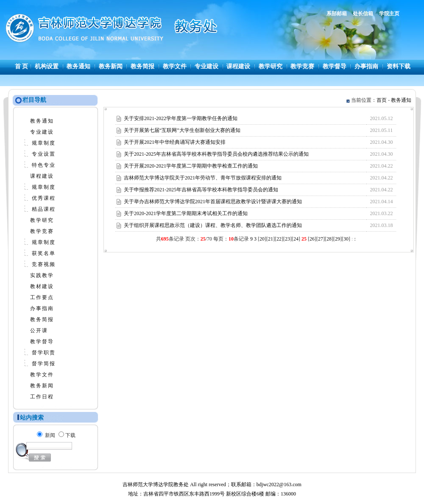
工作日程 (42, 397)
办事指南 (366, 66)
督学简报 (44, 364)
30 (346, 239)
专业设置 (44, 154)
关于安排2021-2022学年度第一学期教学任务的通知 (181, 118)
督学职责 (44, 353)
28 (329, 239)
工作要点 (42, 297)
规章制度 (44, 143)
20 (262, 239)
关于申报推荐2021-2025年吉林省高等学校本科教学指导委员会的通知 (201, 190)
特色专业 (44, 165)
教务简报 (142, 66)
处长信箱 (363, 14)
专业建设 (206, 66)
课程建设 (238, 66)
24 (296, 239)
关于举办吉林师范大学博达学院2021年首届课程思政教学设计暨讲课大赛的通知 (213, 202)
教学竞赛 (302, 66)
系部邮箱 (337, 14)
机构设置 (47, 66)
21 (271, 239)
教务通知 (78, 66)
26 (312, 239)
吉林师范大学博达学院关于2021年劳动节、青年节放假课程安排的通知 (203, 178)
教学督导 (335, 66)
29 (338, 239)
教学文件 (175, 66)
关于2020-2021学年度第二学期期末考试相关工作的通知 (186, 213)
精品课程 (44, 209)
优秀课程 (44, 198)
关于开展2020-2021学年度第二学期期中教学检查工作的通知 (191, 166)
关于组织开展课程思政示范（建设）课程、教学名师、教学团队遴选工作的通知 (213, 225)
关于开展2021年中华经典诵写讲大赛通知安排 (175, 142)
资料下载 (399, 66)
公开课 (39, 330)
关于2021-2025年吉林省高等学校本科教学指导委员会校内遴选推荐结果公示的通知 (216, 154)
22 (279, 239)
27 (321, 239)
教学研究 (271, 66)
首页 (382, 100)
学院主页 (389, 14)
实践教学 (42, 275)
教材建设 (42, 286)
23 (287, 239)
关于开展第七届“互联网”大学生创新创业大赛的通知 (182, 130)
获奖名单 (44, 253)
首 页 (22, 66)
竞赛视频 (44, 264)
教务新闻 (111, 66)
